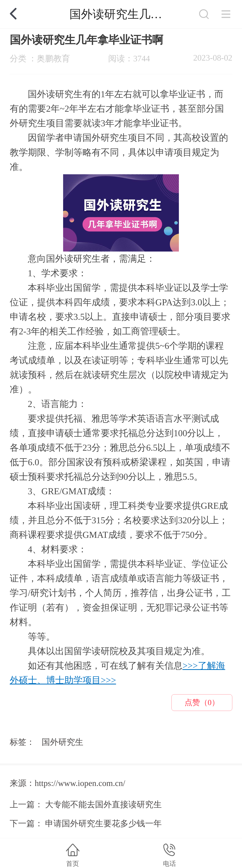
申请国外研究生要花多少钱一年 (103, 824)
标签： (22, 742)
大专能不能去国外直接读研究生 (103, 804)
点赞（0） (202, 702)
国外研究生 (63, 742)
